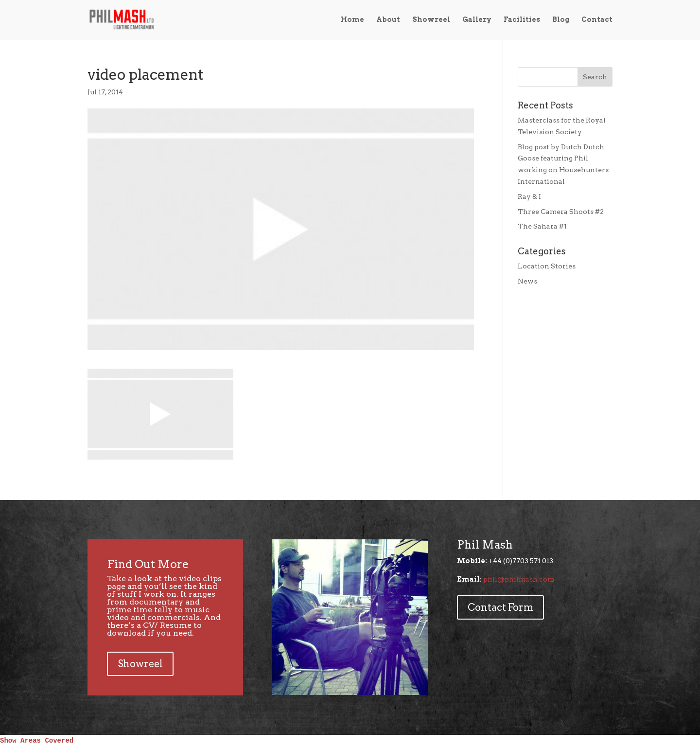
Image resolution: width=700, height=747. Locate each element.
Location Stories (547, 266)
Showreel (431, 20)
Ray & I (529, 196)
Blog (561, 20)
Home (352, 20)
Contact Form (500, 607)
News (527, 281)
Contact (597, 20)
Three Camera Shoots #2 (561, 212)
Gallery (477, 20)
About (388, 20)
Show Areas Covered (37, 741)
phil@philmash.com (519, 579)
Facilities (522, 20)
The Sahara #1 (542, 226)
